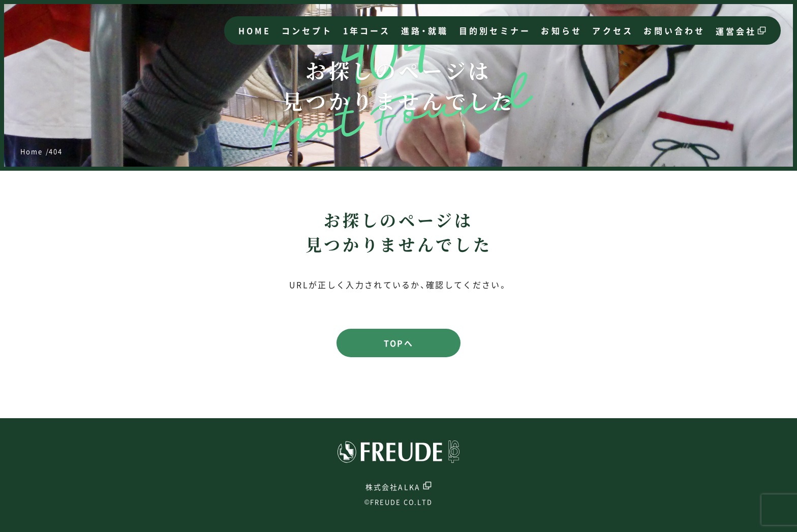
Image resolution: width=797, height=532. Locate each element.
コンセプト (307, 30)
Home (32, 151)
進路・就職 (425, 30)
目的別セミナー (495, 30)
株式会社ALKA (398, 486)
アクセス (613, 30)
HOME (255, 30)
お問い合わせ (674, 30)
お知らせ (561, 30)
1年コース (367, 30)
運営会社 (736, 31)
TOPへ (398, 343)
